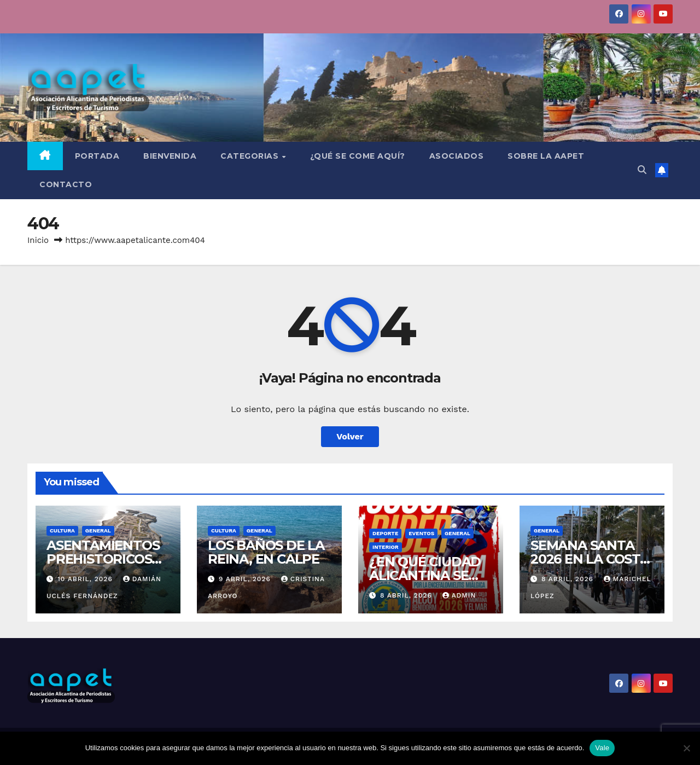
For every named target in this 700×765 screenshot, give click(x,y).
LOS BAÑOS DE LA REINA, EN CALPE (266, 552)
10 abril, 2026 (86, 579)
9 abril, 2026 (246, 579)
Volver (350, 436)
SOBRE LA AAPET (546, 156)
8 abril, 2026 (407, 595)
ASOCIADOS (457, 156)
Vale (602, 748)
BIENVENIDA (170, 156)
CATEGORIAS (251, 156)
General (98, 531)
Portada (97, 156)
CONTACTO (66, 184)
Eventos (421, 533)
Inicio (38, 240)
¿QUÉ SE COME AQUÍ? (358, 156)
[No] (686, 748)
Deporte (385, 533)
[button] (642, 170)
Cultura (62, 531)
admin (459, 595)
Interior (386, 547)
